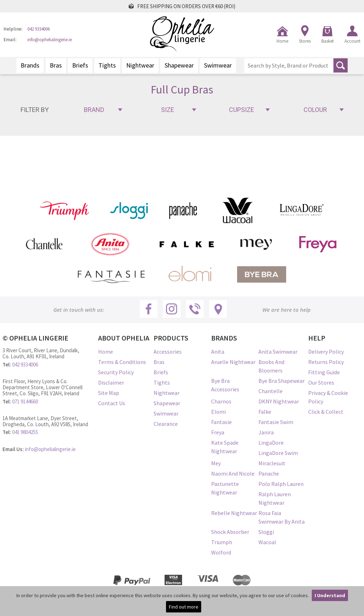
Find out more (184, 607)
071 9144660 (25, 401)
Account (352, 41)
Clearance (166, 424)
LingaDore (271, 443)
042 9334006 (39, 29)
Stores (305, 41)
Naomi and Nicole (233, 473)
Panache (269, 473)
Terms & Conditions (122, 362)
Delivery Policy (326, 352)
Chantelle (271, 391)
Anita (218, 352)
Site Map (109, 393)
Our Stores (321, 382)
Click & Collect (326, 412)
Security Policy (116, 372)
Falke (265, 412)
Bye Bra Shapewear (282, 381)
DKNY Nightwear (279, 401)
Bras (56, 65)
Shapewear (179, 65)
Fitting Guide (324, 372)
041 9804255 (25, 432)
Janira (266, 432)
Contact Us (112, 403)
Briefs (80, 65)
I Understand (330, 595)
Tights (107, 65)
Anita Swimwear (278, 352)
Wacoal (267, 542)
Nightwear (140, 65)
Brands (30, 65)
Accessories (168, 352)
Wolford (221, 552)
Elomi (218, 412)
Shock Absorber (230, 532)
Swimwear (218, 65)
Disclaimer (111, 382)
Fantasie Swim (276, 422)
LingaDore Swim (278, 453)
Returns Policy (326, 362)
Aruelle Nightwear (233, 362)
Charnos (221, 401)
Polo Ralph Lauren (281, 484)
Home (282, 41)
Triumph (222, 542)
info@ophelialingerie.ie (50, 40)
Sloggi (266, 532)
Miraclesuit (272, 463)
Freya (218, 432)
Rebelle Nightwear (234, 513)
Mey (216, 463)
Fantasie (221, 422)
